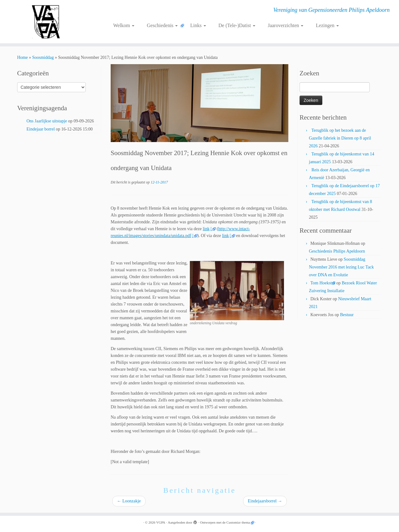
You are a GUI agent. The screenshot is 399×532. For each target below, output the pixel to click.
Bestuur (347, 315)
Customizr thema (238, 522)
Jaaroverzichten (286, 25)
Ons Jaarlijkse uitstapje (47, 121)
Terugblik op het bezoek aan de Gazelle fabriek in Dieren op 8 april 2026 (340, 138)
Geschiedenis (162, 25)
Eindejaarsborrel (265, 501)
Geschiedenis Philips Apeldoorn (337, 251)
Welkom (124, 25)
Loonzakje (129, 501)
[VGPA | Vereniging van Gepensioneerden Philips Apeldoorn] (46, 22)
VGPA (161, 522)
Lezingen (327, 25)
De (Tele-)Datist (237, 25)
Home (22, 57)
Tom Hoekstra (323, 283)
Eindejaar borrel (41, 129)
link (207, 229)
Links (198, 25)
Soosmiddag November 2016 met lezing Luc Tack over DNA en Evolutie (341, 267)
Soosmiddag (43, 57)
